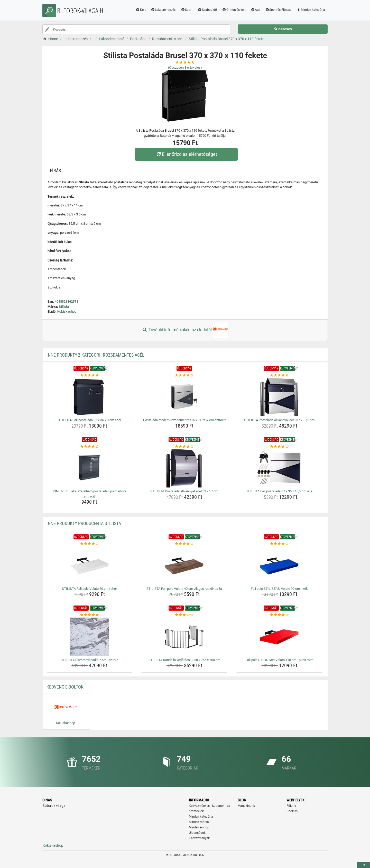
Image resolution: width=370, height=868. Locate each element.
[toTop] (364, 865)
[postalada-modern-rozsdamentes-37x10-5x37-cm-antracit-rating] (184, 375)
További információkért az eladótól (185, 330)
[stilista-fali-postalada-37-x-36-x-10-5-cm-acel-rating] (279, 447)
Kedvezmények (199, 838)
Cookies (292, 811)
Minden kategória (311, 10)
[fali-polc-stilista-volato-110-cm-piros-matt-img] (279, 637)
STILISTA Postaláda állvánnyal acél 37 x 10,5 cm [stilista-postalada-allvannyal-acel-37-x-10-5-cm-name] (279, 420)
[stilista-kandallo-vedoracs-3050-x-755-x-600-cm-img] (184, 637)
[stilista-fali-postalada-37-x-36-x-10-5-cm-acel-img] (279, 468)
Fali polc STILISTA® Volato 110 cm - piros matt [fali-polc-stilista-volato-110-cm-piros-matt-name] (279, 660)
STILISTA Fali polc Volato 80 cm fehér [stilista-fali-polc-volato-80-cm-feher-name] (89, 589)
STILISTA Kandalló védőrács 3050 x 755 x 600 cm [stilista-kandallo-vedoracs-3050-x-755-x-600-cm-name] (184, 660)
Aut (255, 10)
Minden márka (199, 822)
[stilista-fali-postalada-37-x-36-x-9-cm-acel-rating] (90, 375)
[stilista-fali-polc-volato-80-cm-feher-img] (90, 566)
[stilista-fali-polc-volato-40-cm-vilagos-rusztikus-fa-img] (184, 566)
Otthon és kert (234, 10)
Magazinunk (246, 806)
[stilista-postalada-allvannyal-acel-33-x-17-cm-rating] (184, 447)
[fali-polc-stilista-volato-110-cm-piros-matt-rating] (279, 615)
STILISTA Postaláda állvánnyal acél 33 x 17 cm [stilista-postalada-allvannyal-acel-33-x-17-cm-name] (184, 491)
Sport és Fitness (278, 10)
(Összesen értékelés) (185, 67)
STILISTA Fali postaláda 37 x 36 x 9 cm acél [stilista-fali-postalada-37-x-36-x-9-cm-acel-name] (89, 420)
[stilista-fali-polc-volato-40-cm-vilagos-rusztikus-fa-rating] (184, 544)
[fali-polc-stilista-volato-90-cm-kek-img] (279, 566)
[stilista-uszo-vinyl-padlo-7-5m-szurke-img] (90, 637)
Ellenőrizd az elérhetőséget (186, 154)
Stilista (64, 307)
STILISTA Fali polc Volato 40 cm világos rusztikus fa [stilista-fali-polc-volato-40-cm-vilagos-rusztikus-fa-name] (184, 589)
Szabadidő (207, 10)
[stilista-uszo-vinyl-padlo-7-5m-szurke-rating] (90, 615)
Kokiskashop (67, 311)
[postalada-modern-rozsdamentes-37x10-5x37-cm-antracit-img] (184, 397)
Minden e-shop (199, 827)
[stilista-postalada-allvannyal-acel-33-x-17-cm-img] (184, 468)
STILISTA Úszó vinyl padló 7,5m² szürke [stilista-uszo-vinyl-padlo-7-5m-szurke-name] (89, 660)
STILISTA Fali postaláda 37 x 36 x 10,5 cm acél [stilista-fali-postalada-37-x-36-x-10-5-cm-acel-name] (279, 491)
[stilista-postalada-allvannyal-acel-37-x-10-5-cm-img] (279, 397)
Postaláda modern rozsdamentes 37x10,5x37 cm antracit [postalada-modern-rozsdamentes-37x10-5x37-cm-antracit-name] (184, 420)
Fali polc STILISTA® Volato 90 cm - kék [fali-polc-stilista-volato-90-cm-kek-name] (279, 589)
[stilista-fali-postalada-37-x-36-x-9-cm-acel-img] (90, 397)
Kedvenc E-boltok (65, 687)
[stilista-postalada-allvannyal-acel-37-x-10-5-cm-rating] (279, 375)
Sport (187, 10)
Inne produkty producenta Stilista (84, 523)
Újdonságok (197, 833)
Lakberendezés (163, 10)
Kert (141, 10)
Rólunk (291, 806)
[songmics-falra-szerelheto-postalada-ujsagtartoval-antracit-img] (90, 468)
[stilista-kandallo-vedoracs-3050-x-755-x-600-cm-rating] (184, 615)
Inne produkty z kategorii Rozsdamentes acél (95, 355)
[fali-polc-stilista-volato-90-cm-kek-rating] (279, 544)
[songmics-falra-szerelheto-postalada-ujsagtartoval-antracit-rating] (90, 447)
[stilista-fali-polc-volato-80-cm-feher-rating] (90, 544)
